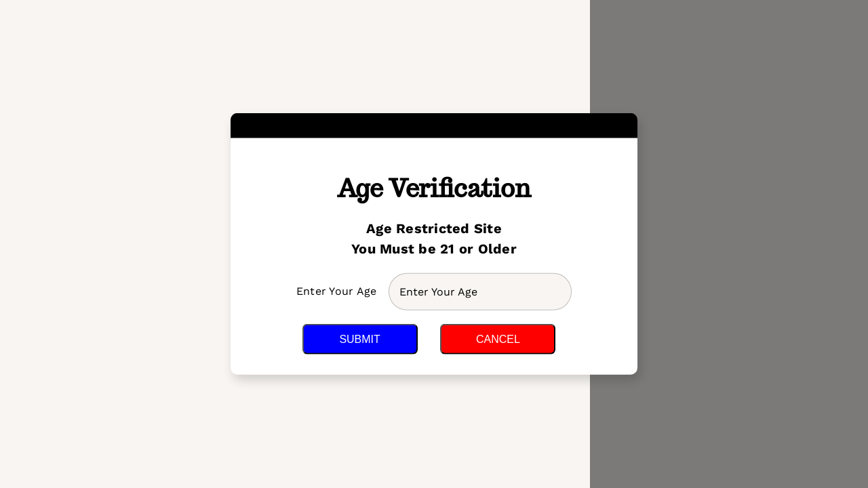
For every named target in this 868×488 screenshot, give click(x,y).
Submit (359, 339)
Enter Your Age (338, 291)
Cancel (498, 339)
